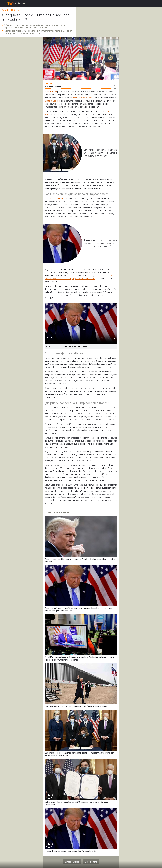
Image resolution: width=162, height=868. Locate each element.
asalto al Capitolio (53, 101)
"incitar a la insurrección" (83, 98)
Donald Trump (51, 92)
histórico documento (56, 199)
